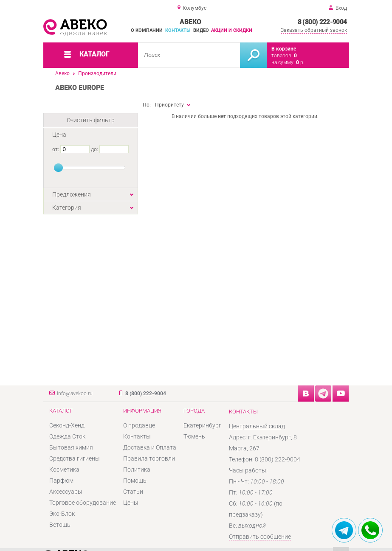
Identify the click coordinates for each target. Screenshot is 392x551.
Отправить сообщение (260, 537)
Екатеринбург (202, 425)
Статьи (133, 492)
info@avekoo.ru (75, 394)
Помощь (135, 481)
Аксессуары (66, 492)
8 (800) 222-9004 (322, 22)
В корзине (284, 49)
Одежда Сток (67, 436)
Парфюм (61, 481)
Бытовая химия (71, 447)
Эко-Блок (62, 514)
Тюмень (194, 436)
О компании (147, 30)
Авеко (62, 73)
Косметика (64, 469)
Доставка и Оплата (150, 447)
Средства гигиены (75, 458)
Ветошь (60, 525)
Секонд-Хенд (67, 425)
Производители (97, 73)
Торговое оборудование (83, 503)
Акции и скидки (232, 30)
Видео (201, 30)
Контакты (178, 30)
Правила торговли (149, 458)
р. (300, 62)
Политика (137, 469)
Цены (131, 503)
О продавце (139, 425)
